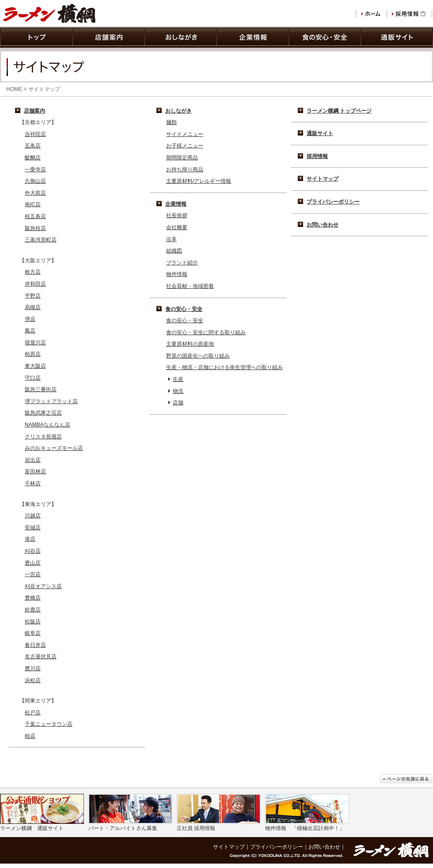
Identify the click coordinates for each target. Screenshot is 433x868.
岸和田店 (35, 284)
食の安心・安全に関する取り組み (206, 332)
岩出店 (33, 460)
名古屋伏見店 (41, 657)
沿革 (171, 239)
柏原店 (33, 354)
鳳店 (30, 331)
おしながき (179, 111)
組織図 (174, 251)
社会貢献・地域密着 (190, 286)
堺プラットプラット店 (51, 401)
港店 (30, 539)
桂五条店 (35, 216)
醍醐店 (33, 158)
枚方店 (33, 272)
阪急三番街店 (41, 389)
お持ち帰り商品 (185, 170)
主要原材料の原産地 (190, 344)
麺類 (171, 122)
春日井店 (35, 645)
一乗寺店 (35, 170)
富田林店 (35, 472)
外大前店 (35, 193)
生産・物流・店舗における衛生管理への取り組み (224, 367)
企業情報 (176, 204)
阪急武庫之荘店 (43, 413)
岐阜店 (33, 633)
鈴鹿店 (33, 610)
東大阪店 (35, 366)
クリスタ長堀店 (43, 437)
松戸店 (33, 713)
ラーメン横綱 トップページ (339, 111)
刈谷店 (33, 551)
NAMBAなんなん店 (47, 425)
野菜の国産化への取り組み (198, 356)
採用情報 (317, 156)
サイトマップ (323, 179)
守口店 (33, 378)
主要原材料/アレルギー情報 (199, 181)
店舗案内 (34, 111)
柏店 (30, 736)
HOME (14, 89)
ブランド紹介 (182, 263)
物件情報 (177, 274)
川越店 (33, 516)
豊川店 (33, 668)
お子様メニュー (185, 146)
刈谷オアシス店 (43, 586)
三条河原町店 (41, 240)
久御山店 (35, 181)
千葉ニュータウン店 (49, 724)
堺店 (30, 319)
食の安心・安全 (184, 309)
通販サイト (320, 133)
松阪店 (33, 622)
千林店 (33, 483)
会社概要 (177, 227)
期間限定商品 (182, 158)
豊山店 (33, 563)
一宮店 (33, 574)
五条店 (33, 146)
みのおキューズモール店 (54, 448)
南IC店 (33, 204)
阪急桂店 (35, 228)
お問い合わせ (323, 225)
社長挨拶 (177, 215)
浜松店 (33, 680)
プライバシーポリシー (333, 202)
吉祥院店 (35, 134)
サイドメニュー (185, 134)
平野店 (33, 296)
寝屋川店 (35, 343)
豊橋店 (33, 598)
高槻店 (33, 307)
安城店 (33, 528)
